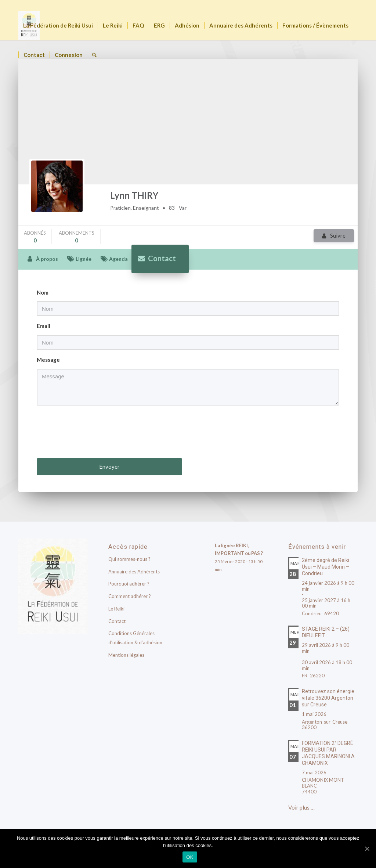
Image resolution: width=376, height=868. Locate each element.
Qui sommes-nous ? (129, 559)
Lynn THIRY (134, 195)
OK (190, 857)
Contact (117, 621)
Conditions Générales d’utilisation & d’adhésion (135, 638)
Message (48, 360)
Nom (43, 292)
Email (44, 326)
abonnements (77, 237)
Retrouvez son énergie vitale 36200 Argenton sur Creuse (328, 698)
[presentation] (189, 433)
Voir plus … (301, 807)
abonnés (35, 237)
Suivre (338, 235)
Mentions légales (126, 655)
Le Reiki (116, 609)
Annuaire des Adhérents (134, 572)
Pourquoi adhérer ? (129, 584)
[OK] (367, 849)
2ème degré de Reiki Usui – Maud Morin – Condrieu (326, 567)
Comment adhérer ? (130, 596)
